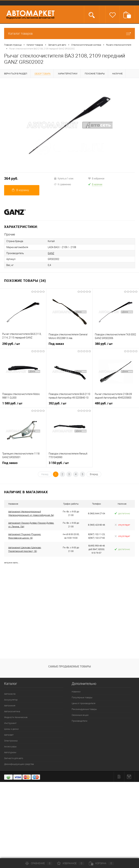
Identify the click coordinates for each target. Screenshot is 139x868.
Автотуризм (10, 752)
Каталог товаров (69, 33)
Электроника (11, 740)
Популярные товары (82, 697)
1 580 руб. (12, 403)
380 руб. (104, 343)
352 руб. (57, 403)
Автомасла (10, 693)
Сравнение (39, 863)
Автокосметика (12, 711)
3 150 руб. (59, 462)
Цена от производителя (84, 703)
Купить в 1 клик (64, 178)
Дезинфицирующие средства (19, 764)
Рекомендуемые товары (84, 709)
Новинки (76, 691)
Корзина (101, 863)
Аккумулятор (11, 699)
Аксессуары (10, 746)
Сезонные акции (80, 715)
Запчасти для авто (14, 758)
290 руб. (11, 343)
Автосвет (9, 734)
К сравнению (62, 184)
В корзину (21, 190)
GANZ (51, 253)
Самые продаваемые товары (70, 666)
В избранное (96, 178)
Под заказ (56, 343)
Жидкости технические (16, 717)
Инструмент (10, 723)
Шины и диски (11, 728)
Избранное (71, 863)
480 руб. (104, 403)
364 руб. (11, 178)
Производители (79, 720)
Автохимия (10, 705)
